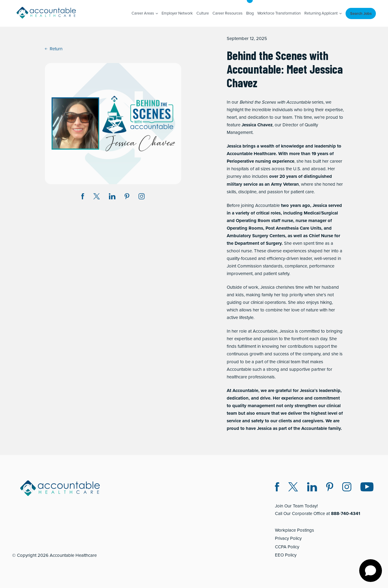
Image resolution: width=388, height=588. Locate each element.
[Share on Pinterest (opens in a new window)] (127, 197)
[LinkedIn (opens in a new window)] (312, 488)
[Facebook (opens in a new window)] (277, 488)
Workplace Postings (294, 530)
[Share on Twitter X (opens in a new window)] (97, 197)
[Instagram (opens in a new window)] (142, 197)
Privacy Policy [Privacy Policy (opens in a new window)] (288, 538)
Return (54, 49)
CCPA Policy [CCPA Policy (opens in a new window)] (287, 547)
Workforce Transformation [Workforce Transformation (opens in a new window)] (279, 13)
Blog (250, 13)
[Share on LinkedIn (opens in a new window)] (112, 197)
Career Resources (227, 13)
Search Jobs (361, 13)
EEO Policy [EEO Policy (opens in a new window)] (286, 555)
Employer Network (177, 13)
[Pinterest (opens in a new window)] (330, 488)
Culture (203, 13)
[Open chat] (371, 571)
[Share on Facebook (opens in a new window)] (83, 197)
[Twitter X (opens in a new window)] (293, 488)
